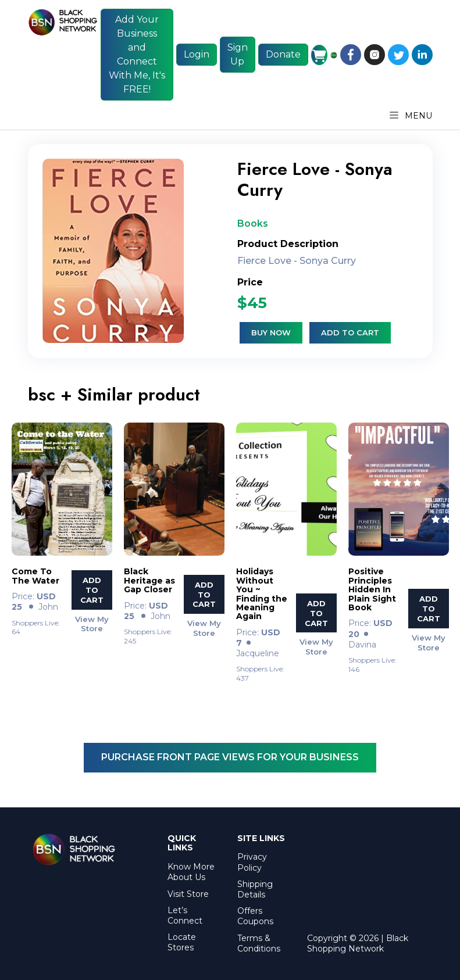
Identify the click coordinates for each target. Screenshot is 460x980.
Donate (283, 54)
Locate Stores (182, 942)
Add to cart (350, 332)
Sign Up (238, 54)
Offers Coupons (255, 916)
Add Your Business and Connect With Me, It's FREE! (137, 54)
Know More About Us (191, 872)
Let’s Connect (185, 915)
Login (197, 54)
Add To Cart (92, 590)
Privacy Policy (252, 862)
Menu (411, 116)
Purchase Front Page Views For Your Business (230, 757)
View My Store (92, 623)
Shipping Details (255, 889)
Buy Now (271, 332)
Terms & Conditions (259, 943)
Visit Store (188, 894)
